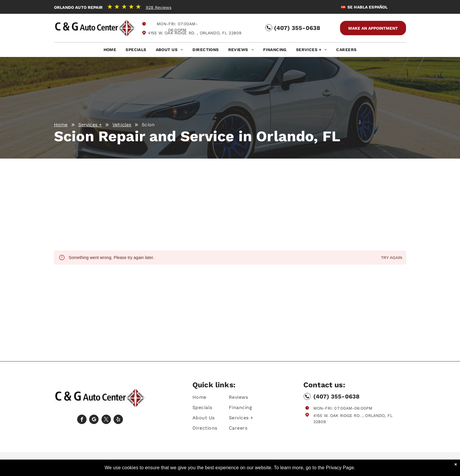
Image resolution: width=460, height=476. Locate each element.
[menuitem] (110, 51)
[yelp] (118, 420)
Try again (392, 258)
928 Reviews (159, 7)
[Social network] (94, 420)
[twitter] (106, 420)
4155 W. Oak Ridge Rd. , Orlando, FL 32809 (195, 33)
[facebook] (82, 420)
